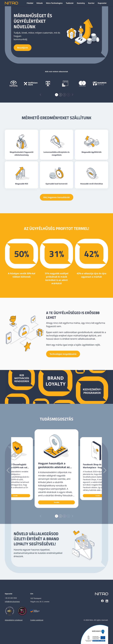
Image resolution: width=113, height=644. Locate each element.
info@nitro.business (12, 601)
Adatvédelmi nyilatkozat (14, 620)
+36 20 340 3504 (11, 598)
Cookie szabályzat (37, 620)
